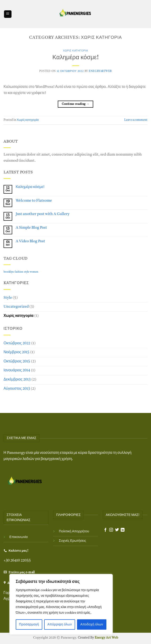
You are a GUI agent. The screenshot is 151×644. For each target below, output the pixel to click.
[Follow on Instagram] (111, 530)
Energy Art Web (106, 638)
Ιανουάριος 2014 (17, 370)
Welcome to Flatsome (34, 201)
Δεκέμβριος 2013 (17, 380)
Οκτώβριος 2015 (17, 361)
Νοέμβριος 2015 (16, 352)
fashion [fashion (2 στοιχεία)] (19, 272)
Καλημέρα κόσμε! (75, 58)
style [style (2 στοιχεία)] (27, 272)
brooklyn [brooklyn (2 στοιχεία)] (9, 272)
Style (8, 298)
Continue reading (76, 104)
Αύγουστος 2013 (17, 389)
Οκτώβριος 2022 (17, 343)
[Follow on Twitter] (117, 530)
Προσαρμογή (29, 624)
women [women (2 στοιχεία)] (34, 272)
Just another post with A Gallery (43, 214)
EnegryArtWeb (100, 71)
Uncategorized (16, 307)
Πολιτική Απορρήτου (74, 532)
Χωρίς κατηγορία (75, 51)
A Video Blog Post (30, 241)
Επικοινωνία (19, 537)
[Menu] (8, 14)
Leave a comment (136, 120)
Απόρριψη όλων (60, 624)
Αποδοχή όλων (92, 624)
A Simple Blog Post (31, 228)
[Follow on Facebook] (105, 530)
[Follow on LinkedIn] (123, 530)
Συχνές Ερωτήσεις (73, 541)
